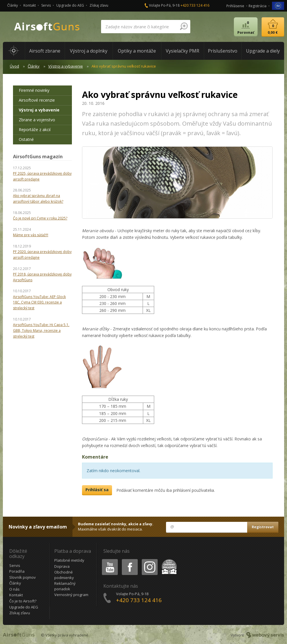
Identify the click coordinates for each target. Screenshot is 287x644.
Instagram (149, 560)
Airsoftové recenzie (37, 100)
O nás (14, 589)
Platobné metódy (69, 560)
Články (13, 5)
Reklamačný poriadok (65, 586)
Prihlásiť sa (97, 490)
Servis (46, 5)
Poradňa (17, 571)
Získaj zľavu (99, 5)
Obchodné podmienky (64, 575)
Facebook (129, 560)
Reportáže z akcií (35, 130)
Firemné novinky (34, 90)
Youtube (108, 560)
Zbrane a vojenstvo (37, 120)
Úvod (14, 66)
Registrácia (258, 6)
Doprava (62, 566)
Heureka (168, 560)
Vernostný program (71, 595)
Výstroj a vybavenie (66, 66)
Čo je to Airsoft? (23, 601)
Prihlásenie (235, 6)
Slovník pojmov (23, 577)
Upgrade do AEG (70, 5)
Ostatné (26, 139)
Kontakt (30, 5)
